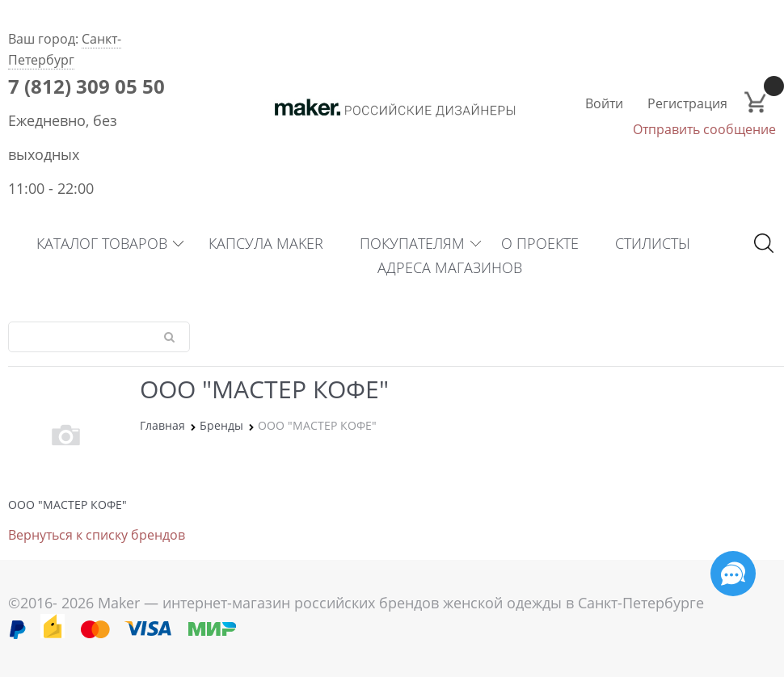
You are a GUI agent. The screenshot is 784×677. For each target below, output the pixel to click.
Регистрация (687, 103)
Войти (604, 103)
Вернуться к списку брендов (97, 535)
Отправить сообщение (704, 129)
